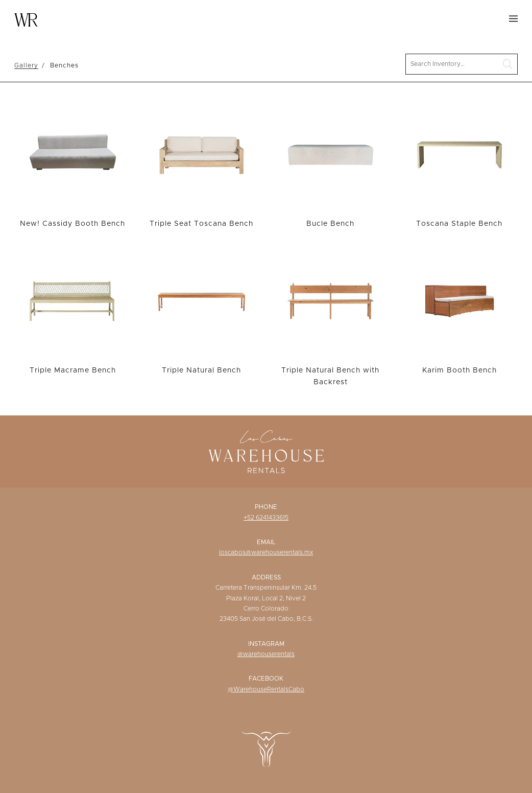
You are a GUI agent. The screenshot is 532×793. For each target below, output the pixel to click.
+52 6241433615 (266, 518)
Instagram (266, 644)
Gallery (26, 65)
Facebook (266, 679)
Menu (513, 19)
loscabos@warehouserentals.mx (266, 552)
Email (266, 542)
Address (266, 577)
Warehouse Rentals (26, 20)
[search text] (462, 64)
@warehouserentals (266, 654)
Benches (64, 65)
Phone (266, 507)
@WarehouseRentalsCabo (266, 689)
